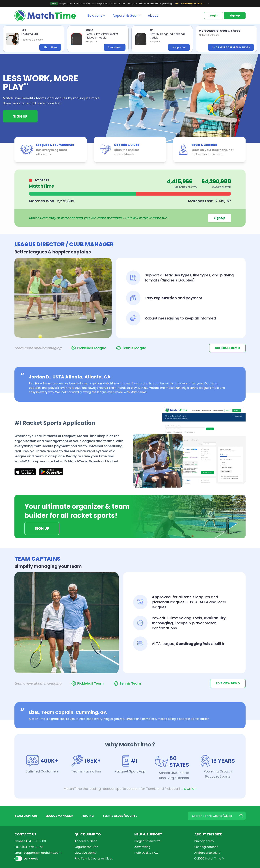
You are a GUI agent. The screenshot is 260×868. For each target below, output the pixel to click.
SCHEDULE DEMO (227, 348)
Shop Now (50, 47)
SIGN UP (190, 789)
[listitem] (34, 39)
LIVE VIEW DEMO (228, 683)
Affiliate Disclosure (209, 35)
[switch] (18, 859)
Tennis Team (130, 683)
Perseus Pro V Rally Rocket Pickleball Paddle (102, 36)
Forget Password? (147, 841)
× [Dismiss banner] (209, 4)
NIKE (24, 30)
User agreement (206, 847)
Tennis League (134, 348)
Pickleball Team (90, 683)
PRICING (88, 816)
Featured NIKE (30, 34)
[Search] (217, 816)
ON (152, 30)
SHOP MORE (231, 47)
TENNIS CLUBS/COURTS (120, 816)
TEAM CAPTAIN (26, 816)
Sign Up (235, 16)
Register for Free (86, 847)
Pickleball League (92, 348)
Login (214, 16)
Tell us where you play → (190, 4)
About (153, 15)
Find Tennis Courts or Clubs (94, 859)
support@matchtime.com (43, 853)
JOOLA (90, 30)
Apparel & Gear (86, 841)
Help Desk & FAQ (146, 853)
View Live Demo (85, 853)
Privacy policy (204, 841)
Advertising (142, 847)
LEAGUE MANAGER (59, 816)
